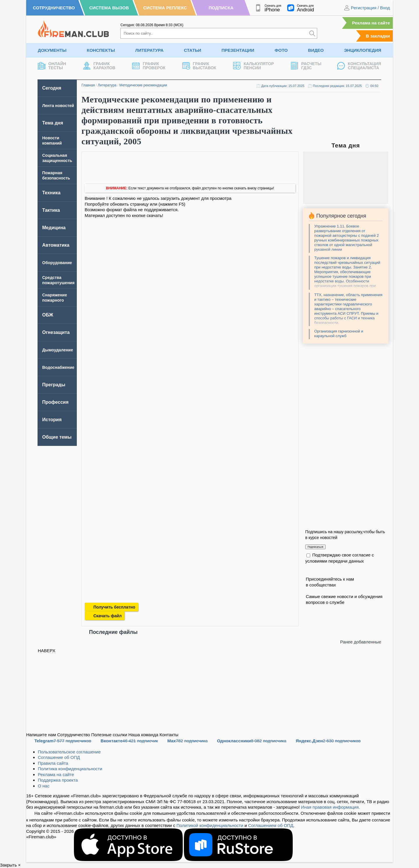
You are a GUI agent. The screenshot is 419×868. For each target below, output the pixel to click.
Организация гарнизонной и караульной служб (339, 333)
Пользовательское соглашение (69, 752)
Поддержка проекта (58, 780)
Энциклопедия (363, 50)
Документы (52, 50)
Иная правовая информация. (330, 807)
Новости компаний (52, 140)
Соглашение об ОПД (59, 757)
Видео (316, 50)
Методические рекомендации (143, 85)
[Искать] (312, 33)
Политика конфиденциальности (70, 769)
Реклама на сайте (371, 23)
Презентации (238, 50)
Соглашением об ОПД (271, 825)
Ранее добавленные (361, 642)
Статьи (193, 50)
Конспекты (101, 50)
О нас (44, 786)
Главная (88, 85)
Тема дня (53, 123)
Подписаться (315, 547)
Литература (149, 50)
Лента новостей (58, 106)
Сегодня (52, 88)
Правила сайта (53, 763)
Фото (281, 50)
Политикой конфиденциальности (210, 825)
